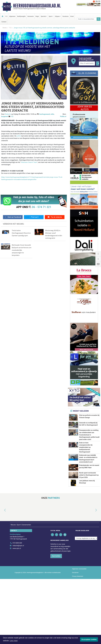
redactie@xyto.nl (18, 611)
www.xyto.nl (17, 613)
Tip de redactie (55, 217)
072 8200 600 (17, 608)
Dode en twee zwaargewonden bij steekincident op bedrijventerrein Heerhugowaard (86, 472)
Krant (72, 16)
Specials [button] (43, 16)
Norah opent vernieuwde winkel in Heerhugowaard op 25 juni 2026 (89, 528)
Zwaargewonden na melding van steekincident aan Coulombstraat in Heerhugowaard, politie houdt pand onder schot (89, 445)
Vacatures (66, 16)
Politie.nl (63, 117)
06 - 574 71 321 (42, 207)
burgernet (5, 117)
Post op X (34, 217)
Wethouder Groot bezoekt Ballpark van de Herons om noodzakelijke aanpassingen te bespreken (22, 250)
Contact (4, 22)
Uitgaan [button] (57, 16)
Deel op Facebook (13, 217)
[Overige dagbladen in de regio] (86, 603)
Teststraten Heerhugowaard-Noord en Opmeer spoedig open (21, 233)
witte (52, 114)
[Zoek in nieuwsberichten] (87, 19)
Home (5, 28)
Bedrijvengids (21, 16)
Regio (37, 16)
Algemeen (12, 16)
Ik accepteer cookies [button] (89, 639)
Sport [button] (50, 16)
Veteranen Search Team (29, 162)
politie (19, 136)
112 (6, 16)
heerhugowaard (45, 114)
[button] (3, 575)
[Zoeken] (99, 19)
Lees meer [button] (14, 641)
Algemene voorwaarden (79, 634)
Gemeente (31, 16)
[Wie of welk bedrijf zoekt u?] (87, 63)
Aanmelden (56, 621)
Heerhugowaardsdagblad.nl (37, 6)
